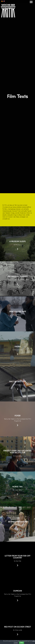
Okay (22, 643)
